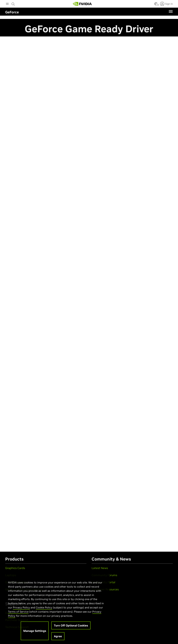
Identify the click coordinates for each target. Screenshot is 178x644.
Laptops (11, 575)
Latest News (100, 568)
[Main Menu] (7, 4)
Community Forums (104, 575)
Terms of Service (18, 614)
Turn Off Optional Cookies (71, 628)
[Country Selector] (156, 5)
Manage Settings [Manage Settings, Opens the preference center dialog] (35, 633)
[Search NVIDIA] (13, 3)
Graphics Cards (15, 568)
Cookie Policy (44, 610)
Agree (58, 638)
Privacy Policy (21, 610)
